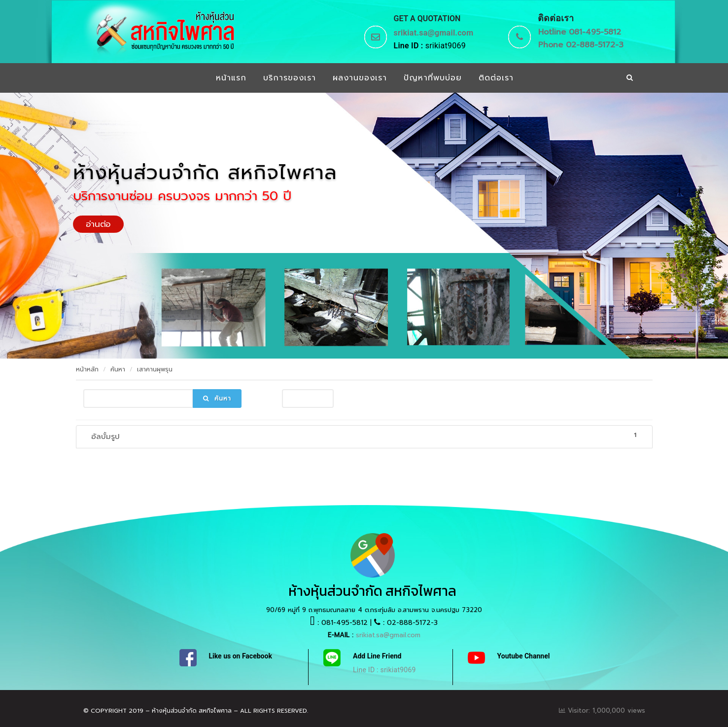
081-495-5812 (345, 623)
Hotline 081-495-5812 (580, 32)
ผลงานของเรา (360, 78)
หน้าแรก (231, 78)
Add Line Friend (377, 656)
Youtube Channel (524, 656)
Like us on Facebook (241, 656)
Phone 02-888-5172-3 (581, 45)
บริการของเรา (290, 78)
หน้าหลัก (87, 369)
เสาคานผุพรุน (155, 369)
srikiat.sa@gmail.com (434, 33)
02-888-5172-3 (412, 623)
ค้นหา (118, 369)
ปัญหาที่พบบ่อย (433, 78)
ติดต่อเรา (496, 78)
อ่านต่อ (98, 224)
